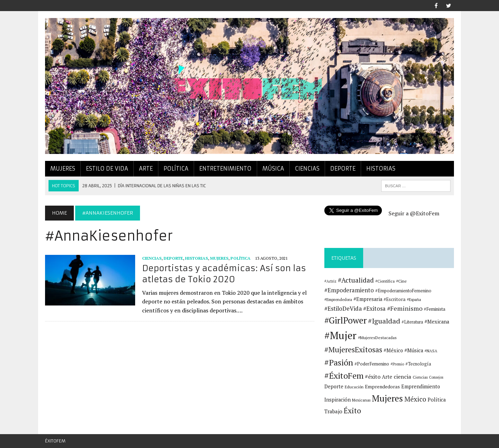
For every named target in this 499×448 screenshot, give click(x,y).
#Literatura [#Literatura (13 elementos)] (412, 322)
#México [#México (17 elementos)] (393, 350)
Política (176, 169)
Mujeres (63, 169)
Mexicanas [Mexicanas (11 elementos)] (361, 400)
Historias (381, 169)
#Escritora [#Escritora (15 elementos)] (395, 299)
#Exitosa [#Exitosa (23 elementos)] (374, 309)
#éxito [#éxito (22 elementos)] (373, 377)
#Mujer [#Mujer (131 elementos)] (340, 335)
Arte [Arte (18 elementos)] (387, 377)
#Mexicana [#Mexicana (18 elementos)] (437, 322)
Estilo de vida (107, 169)
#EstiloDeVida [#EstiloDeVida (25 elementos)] (343, 308)
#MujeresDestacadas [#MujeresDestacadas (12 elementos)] (377, 338)
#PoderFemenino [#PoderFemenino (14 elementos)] (372, 364)
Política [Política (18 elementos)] (437, 400)
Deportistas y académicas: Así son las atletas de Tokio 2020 (224, 274)
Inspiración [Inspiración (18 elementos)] (338, 400)
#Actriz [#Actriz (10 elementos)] (330, 281)
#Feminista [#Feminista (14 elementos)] (435, 309)
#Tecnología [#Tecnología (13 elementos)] (418, 364)
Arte (146, 169)
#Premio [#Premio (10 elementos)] (397, 364)
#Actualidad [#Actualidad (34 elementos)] (356, 280)
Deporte (343, 169)
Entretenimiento (225, 169)
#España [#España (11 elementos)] (414, 299)
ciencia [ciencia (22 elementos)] (402, 377)
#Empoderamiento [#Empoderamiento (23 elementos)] (349, 290)
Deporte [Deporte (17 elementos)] (334, 386)
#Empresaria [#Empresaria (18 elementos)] (368, 299)
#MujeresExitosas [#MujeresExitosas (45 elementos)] (353, 350)
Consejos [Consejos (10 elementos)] (436, 377)
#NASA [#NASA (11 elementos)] (431, 351)
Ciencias (307, 169)
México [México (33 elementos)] (415, 399)
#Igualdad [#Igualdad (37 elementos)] (384, 321)
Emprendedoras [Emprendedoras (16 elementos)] (382, 387)
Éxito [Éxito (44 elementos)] (352, 411)
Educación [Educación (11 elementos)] (354, 387)
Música (273, 169)
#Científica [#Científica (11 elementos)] (385, 281)
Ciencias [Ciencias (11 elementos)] (420, 377)
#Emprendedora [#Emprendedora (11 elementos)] (338, 299)
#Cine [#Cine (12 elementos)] (401, 281)
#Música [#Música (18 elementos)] (414, 350)
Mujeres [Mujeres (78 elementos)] (387, 398)
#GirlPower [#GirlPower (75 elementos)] (345, 320)
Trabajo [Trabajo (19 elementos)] (333, 411)
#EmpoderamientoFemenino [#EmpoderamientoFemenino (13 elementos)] (403, 291)
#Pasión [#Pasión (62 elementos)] (339, 362)
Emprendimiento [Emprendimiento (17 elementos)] (421, 386)
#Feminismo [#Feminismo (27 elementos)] (405, 308)
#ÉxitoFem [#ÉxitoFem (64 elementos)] (344, 376)
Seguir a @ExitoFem (414, 213)
